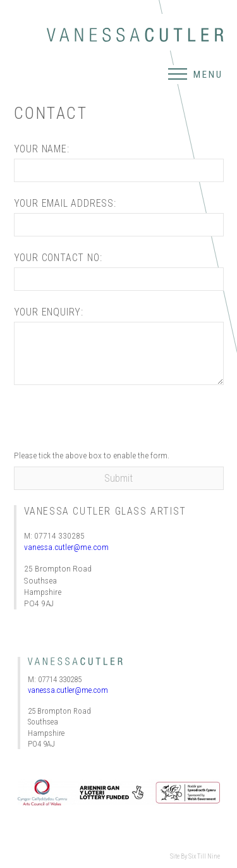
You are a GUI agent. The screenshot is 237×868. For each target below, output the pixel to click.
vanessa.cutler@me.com (66, 547)
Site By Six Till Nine (195, 856)
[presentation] (110, 420)
